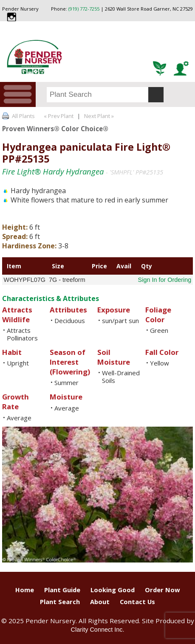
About (100, 602)
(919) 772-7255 (84, 9)
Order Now (162, 590)
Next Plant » (100, 116)
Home (25, 590)
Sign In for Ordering (165, 280)
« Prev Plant (58, 116)
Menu (18, 94)
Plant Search (60, 602)
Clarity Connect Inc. (98, 630)
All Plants (23, 116)
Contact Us (137, 602)
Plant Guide (62, 590)
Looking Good (113, 590)
